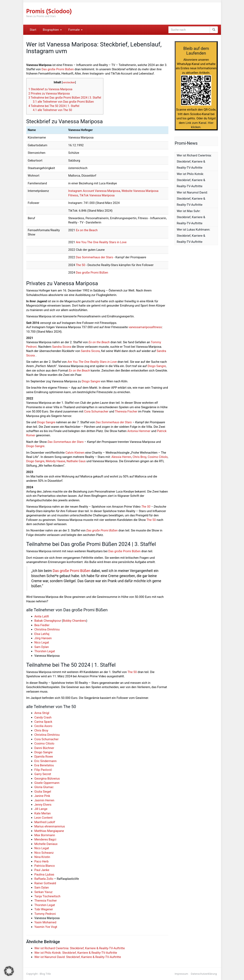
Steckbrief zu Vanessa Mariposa (50, 89)
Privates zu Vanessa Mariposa (49, 93)
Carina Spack (43, 722)
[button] (9, 971)
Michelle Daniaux (46, 844)
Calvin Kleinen (75, 453)
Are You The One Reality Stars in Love (101, 242)
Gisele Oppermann (47, 783)
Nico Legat (42, 642)
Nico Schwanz (44, 853)
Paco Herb (42, 861)
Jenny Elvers (43, 805)
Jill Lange (41, 809)
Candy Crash (43, 717)
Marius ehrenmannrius (50, 826)
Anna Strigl (42, 713)
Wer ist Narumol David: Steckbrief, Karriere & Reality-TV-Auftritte (78, 957)
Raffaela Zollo (44, 879)
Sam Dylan (42, 647)
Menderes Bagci (45, 839)
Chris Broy (139, 457)
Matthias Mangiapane (49, 831)
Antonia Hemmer (139, 431)
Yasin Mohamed (45, 922)
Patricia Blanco (45, 866)
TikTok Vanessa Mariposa (97, 195)
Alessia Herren (121, 457)
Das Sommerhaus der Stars (94, 257)
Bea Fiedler (42, 625)
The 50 (81, 265)
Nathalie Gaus (76, 461)
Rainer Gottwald (45, 883)
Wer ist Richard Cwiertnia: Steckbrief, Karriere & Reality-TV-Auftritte (80, 948)
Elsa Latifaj (42, 634)
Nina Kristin (42, 857)
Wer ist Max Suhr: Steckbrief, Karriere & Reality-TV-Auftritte (191, 217)
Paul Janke (42, 870)
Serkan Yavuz (44, 892)
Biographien (52, 30)
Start (33, 30)
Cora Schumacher (96, 411)
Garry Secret (43, 774)
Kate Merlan (43, 813)
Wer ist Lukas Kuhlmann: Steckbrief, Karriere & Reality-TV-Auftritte (193, 236)
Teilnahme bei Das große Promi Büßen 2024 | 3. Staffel (65, 98)
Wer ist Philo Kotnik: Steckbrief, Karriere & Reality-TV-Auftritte (76, 953)
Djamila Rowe (44, 757)
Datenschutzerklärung (204, 974)
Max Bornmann (45, 835)
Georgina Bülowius (47, 779)
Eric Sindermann (46, 761)
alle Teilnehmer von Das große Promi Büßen (63, 102)
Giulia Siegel (43, 792)
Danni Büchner (44, 748)
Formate (75, 30)
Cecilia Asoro (43, 726)
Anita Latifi (42, 616)
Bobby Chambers (75, 621)
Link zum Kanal (196, 123)
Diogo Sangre (157, 366)
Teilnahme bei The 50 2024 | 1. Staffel (54, 106)
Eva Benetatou (44, 765)
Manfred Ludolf (45, 822)
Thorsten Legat (45, 651)
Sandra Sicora (62, 347)
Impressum (181, 974)
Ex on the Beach (87, 230)
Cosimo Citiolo (158, 457)
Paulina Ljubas (44, 874)
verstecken (69, 82)
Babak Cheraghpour (48, 621)
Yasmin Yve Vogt (46, 927)
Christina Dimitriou (47, 629)
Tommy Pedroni (45, 914)
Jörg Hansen (43, 638)
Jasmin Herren (44, 800)
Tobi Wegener (44, 909)
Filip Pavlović (43, 770)
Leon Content (44, 818)
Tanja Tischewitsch (47, 896)
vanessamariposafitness (145, 327)
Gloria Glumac (44, 787)
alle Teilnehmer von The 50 (52, 110)
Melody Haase (56, 461)
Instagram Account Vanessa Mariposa (94, 191)
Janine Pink (42, 796)
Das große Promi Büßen (58, 69)
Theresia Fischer (126, 411)
